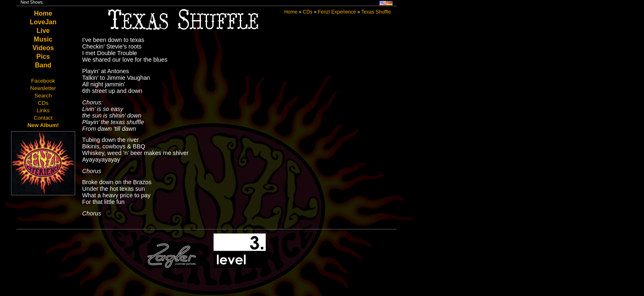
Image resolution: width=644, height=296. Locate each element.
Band (43, 65)
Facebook (43, 81)
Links (43, 110)
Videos (43, 48)
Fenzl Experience (337, 12)
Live (43, 31)
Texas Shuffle (376, 12)
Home (43, 13)
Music (43, 39)
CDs (43, 103)
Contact (43, 118)
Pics (43, 57)
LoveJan (43, 22)
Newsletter (43, 88)
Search (43, 96)
